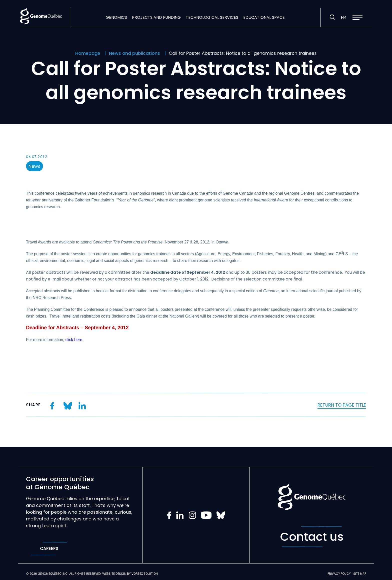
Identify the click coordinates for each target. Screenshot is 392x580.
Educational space (264, 17)
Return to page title (342, 405)
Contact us (312, 537)
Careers (49, 549)
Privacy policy (339, 574)
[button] (357, 17)
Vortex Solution (145, 574)
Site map (360, 574)
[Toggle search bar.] (332, 17)
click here (74, 340)
